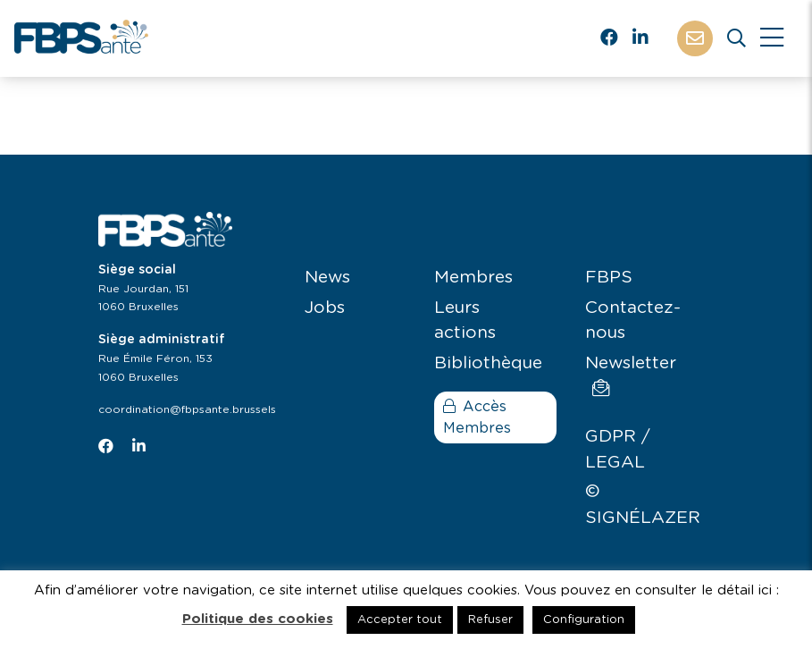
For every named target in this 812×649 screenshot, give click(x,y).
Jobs (325, 308)
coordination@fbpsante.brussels (187, 409)
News (327, 278)
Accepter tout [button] (400, 620)
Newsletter (631, 376)
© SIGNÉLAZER (643, 505)
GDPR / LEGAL (618, 450)
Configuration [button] (584, 620)
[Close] (772, 38)
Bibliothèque (488, 363)
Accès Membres (477, 417)
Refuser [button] (490, 620)
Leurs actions (465, 321)
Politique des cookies (258, 619)
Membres (473, 278)
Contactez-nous (633, 321)
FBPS (609, 278)
